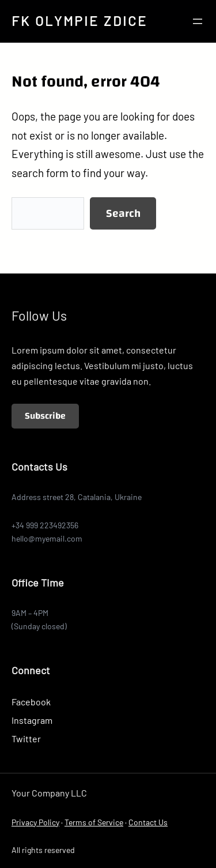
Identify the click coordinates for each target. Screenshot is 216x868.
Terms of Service (94, 822)
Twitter (26, 739)
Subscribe (45, 416)
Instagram (32, 720)
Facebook (31, 702)
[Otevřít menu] (198, 21)
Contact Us (148, 822)
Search (123, 213)
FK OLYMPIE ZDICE (79, 21)
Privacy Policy (35, 822)
